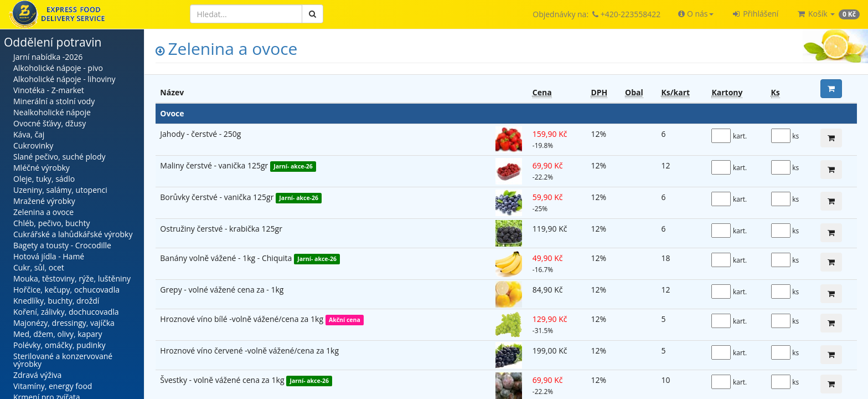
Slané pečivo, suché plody (60, 157)
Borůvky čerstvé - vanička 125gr (218, 197)
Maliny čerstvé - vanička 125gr (215, 165)
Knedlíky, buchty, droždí (56, 301)
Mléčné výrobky (42, 168)
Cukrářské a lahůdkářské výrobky (73, 234)
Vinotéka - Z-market (49, 90)
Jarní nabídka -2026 (48, 57)
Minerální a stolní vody (54, 101)
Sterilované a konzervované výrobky (63, 360)
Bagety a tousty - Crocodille (62, 245)
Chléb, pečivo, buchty (51, 223)
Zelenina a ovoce (43, 212)
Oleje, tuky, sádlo (44, 179)
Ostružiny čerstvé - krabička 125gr (221, 229)
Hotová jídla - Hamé (49, 256)
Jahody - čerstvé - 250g (200, 134)
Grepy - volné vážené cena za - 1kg (222, 290)
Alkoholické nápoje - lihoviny (64, 79)
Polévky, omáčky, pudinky (60, 345)
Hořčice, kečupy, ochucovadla (66, 290)
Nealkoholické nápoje (52, 112)
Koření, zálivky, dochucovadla (66, 312)
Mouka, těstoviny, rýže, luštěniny (72, 278)
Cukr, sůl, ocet (39, 267)
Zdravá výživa (37, 375)
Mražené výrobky (44, 201)
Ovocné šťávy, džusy (50, 123)
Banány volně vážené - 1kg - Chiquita (227, 258)
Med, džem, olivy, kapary (58, 334)
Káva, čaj (29, 134)
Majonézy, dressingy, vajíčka (64, 323)
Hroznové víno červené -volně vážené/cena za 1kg (249, 351)
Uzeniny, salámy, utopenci (60, 190)
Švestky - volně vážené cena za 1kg (223, 380)
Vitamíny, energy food (53, 386)
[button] (696, 14)
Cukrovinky (33, 145)
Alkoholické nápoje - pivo (58, 68)
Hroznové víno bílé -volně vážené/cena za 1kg (242, 319)
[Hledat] (246, 14)
